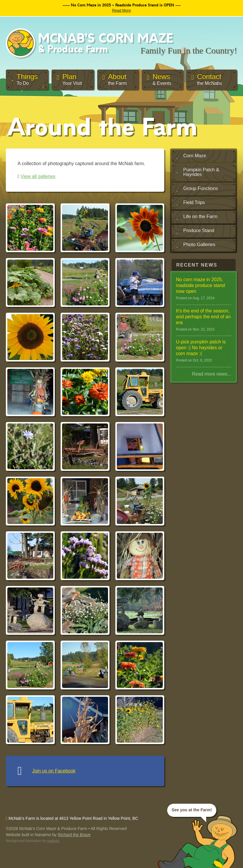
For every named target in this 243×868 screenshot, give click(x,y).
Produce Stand (195, 231)
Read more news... (212, 374)
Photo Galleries (196, 245)
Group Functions (197, 189)
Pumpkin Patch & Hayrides (198, 172)
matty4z (53, 841)
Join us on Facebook (54, 771)
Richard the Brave (74, 835)
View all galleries (38, 176)
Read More (121, 10)
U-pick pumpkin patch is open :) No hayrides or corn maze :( (201, 348)
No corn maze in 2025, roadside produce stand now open (200, 285)
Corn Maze (191, 156)
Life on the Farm (197, 217)
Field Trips (191, 203)
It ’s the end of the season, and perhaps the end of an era (203, 317)
